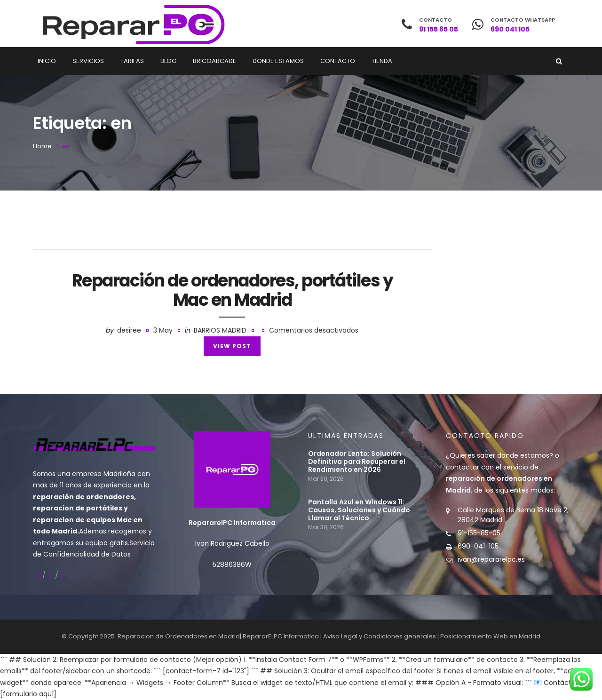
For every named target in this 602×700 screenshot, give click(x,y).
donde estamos (523, 455)
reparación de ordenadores (83, 497)
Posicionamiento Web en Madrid (490, 636)
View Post (232, 346)
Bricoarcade (214, 61)
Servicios (88, 61)
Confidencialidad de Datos (87, 554)
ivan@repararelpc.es (491, 559)
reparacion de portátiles (78, 508)
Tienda (382, 61)
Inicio (47, 61)
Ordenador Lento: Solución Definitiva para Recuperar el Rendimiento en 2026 (357, 462)
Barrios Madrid (220, 330)
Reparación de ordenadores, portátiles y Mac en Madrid (233, 290)
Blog (168, 61)
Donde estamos (278, 61)
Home (42, 146)
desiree (129, 330)
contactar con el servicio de (499, 479)
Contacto (338, 61)
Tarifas (132, 61)
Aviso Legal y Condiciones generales (380, 636)
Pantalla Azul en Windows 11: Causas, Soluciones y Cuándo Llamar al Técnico (359, 510)
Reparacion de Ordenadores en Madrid (179, 636)
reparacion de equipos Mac (82, 520)
